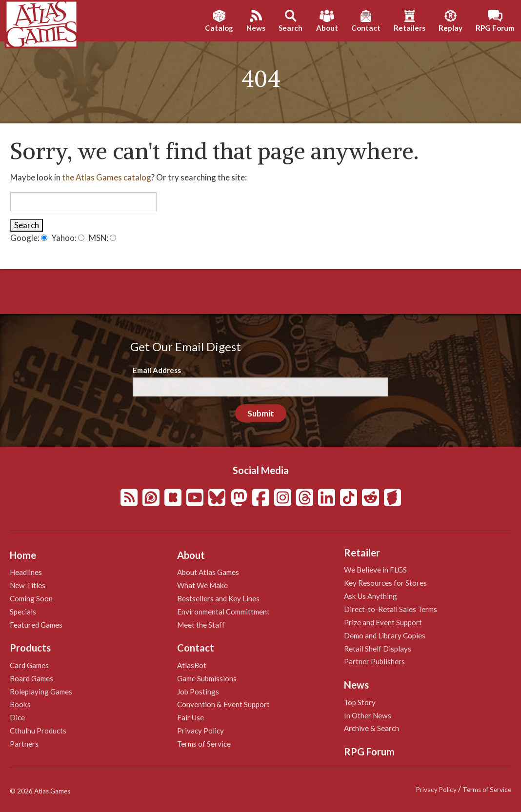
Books (20, 704)
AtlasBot (192, 665)
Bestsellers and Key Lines (218, 598)
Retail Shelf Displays (378, 649)
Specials (23, 612)
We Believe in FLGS (375, 570)
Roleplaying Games (41, 692)
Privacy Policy (200, 731)
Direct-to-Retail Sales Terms (391, 609)
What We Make (202, 585)
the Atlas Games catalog (107, 177)
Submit (261, 413)
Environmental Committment (223, 612)
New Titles (28, 585)
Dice (17, 717)
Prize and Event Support (383, 622)
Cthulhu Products (38, 731)
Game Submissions (207, 678)
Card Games (29, 665)
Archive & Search (371, 728)
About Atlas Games (208, 572)
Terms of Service (204, 744)
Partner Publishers (374, 661)
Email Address (157, 370)
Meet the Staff (201, 625)
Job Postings (198, 692)
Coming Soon (31, 598)
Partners (24, 744)
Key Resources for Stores (385, 583)
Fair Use (190, 717)
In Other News (368, 715)
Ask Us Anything (371, 596)
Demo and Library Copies (385, 635)
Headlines (26, 572)
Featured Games (36, 625)
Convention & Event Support (223, 704)
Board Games (31, 678)
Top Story (360, 702)
